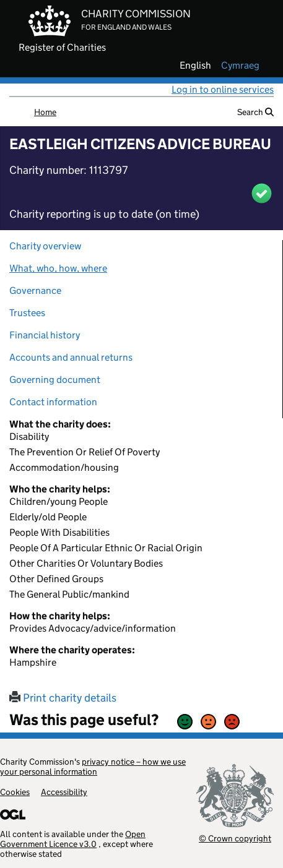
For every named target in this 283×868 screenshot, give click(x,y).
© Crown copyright (235, 838)
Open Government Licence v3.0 (73, 839)
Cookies (15, 792)
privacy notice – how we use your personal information (93, 767)
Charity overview (45, 246)
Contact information (53, 402)
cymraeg (240, 66)
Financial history (45, 335)
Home (45, 112)
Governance (35, 290)
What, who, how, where (58, 268)
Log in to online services (223, 89)
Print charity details (63, 698)
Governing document (55, 380)
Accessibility (64, 792)
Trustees (27, 313)
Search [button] (255, 112)
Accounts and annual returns (71, 357)
